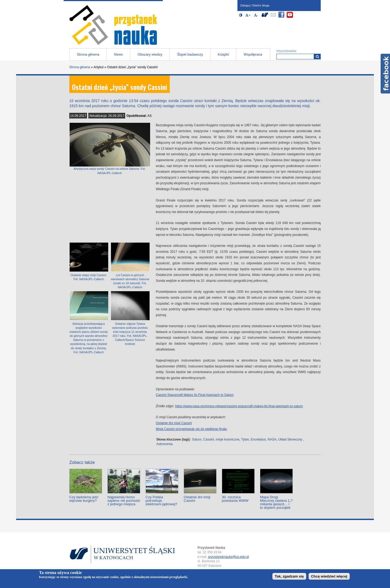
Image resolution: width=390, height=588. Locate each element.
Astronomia (165, 444)
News (119, 54)
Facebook (385, 74)
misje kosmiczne (227, 439)
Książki (223, 54)
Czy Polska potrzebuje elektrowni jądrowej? (161, 501)
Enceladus (258, 439)
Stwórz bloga (261, 5)
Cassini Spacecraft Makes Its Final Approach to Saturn (195, 395)
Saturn (197, 439)
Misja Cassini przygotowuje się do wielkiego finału (191, 429)
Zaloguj (245, 5)
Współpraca (253, 54)
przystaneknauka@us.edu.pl (229, 557)
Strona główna (88, 54)
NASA (272, 439)
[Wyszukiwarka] (317, 57)
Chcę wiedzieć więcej (329, 576)
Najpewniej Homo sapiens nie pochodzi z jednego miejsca (124, 501)
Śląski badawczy (190, 54)
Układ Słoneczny (290, 439)
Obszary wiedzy (150, 54)
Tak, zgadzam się (289, 576)
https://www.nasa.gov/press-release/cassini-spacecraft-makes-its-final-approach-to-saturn (239, 406)
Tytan (245, 439)
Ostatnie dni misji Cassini (174, 423)
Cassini (209, 439)
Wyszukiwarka (286, 51)
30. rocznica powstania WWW (235, 499)
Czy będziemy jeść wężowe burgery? (84, 499)
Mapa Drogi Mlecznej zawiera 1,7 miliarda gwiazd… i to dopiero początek (276, 502)
